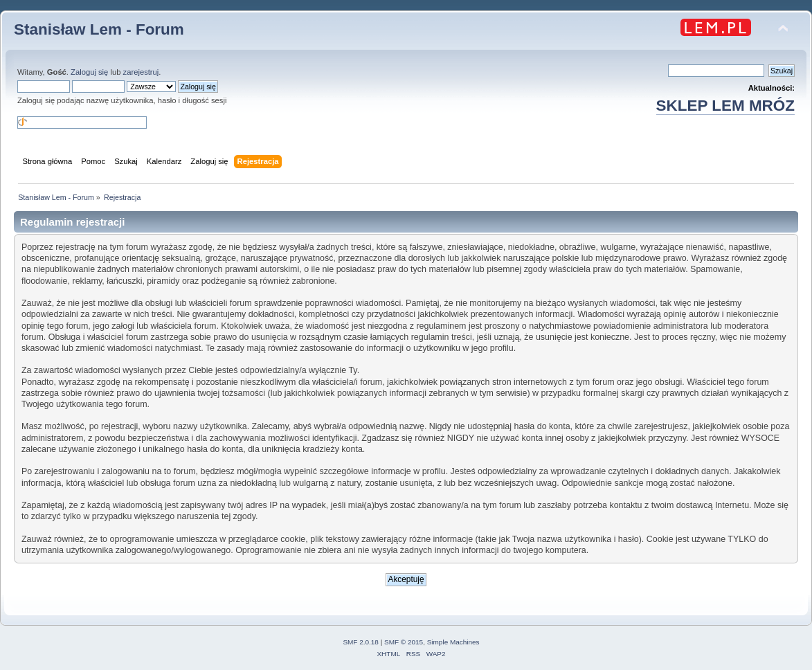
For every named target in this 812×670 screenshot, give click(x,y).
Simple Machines (453, 642)
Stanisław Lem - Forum (99, 29)
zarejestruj (141, 72)
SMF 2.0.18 (361, 642)
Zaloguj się (89, 72)
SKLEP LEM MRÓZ (725, 106)
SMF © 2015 (404, 642)
